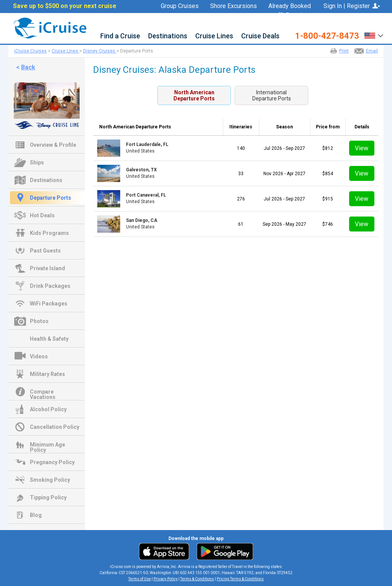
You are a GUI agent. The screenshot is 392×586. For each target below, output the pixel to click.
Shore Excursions (234, 6)
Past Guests (45, 251)
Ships (37, 163)
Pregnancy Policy (52, 462)
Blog (36, 515)
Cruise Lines (214, 36)
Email (372, 51)
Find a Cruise (120, 36)
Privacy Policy (166, 579)
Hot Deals (42, 215)
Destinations (168, 36)
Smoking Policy (50, 480)
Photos (39, 321)
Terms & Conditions (197, 579)
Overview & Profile (53, 145)
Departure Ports (51, 198)
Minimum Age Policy (47, 445)
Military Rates (47, 374)
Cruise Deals (260, 36)
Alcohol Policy (48, 409)
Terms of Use (140, 579)
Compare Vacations (43, 392)
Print (344, 51)
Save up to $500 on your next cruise (65, 6)
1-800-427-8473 (327, 36)
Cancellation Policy (55, 427)
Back (28, 67)
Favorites (294, 16)
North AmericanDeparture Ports (194, 95)
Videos (39, 356)
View (362, 148)
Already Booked (290, 6)
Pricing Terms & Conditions (240, 579)
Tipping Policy (48, 497)
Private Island (47, 268)
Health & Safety (49, 339)
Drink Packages (50, 286)
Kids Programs (49, 233)
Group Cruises (180, 6)
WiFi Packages (49, 304)
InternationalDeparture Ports (272, 95)
